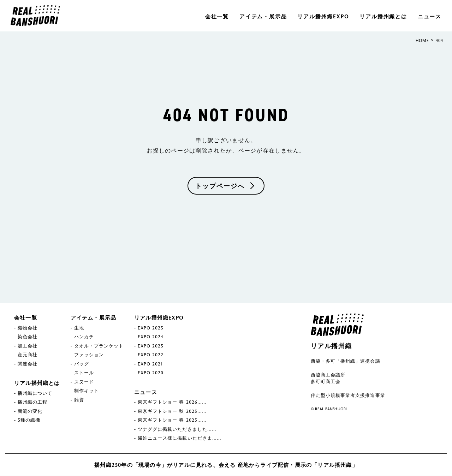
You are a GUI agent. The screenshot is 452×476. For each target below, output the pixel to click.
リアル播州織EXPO (323, 16)
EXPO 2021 (150, 364)
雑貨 (79, 400)
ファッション (89, 355)
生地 (79, 328)
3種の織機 (29, 420)
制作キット (87, 391)
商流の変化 (30, 411)
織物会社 (28, 328)
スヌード (84, 382)
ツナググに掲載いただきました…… (177, 429)
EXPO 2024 (151, 337)
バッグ (82, 364)
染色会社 (28, 337)
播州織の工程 (32, 402)
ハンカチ (84, 337)
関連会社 (28, 364)
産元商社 (28, 355)
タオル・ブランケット (99, 346)
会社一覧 (217, 16)
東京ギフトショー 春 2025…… (172, 420)
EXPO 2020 (151, 373)
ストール (84, 373)
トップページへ (220, 186)
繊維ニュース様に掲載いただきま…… (180, 438)
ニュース (430, 16)
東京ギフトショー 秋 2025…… (172, 411)
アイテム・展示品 (263, 16)
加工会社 (28, 346)
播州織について (35, 393)
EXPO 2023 (151, 346)
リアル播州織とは (383, 16)
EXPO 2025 (151, 328)
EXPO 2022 (151, 355)
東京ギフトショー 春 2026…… (172, 402)
